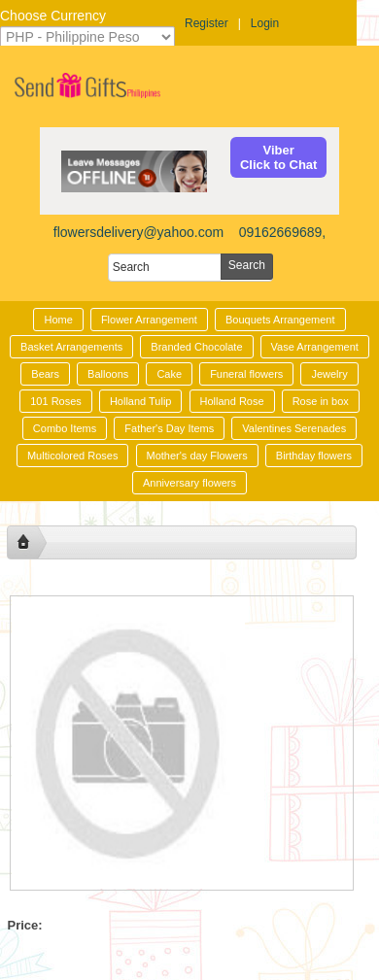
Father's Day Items (169, 428)
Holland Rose (232, 401)
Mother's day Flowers (197, 456)
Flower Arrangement (149, 320)
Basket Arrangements (71, 347)
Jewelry (329, 374)
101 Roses (56, 401)
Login (265, 23)
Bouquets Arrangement (280, 320)
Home (58, 320)
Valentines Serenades (294, 428)
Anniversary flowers (189, 483)
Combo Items (65, 428)
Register (207, 23)
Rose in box (321, 401)
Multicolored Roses (73, 456)
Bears (45, 374)
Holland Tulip (141, 401)
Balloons (108, 374)
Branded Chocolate (196, 347)
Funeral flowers (246, 374)
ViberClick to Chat (278, 157)
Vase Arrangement (315, 347)
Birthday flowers (314, 456)
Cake (169, 374)
